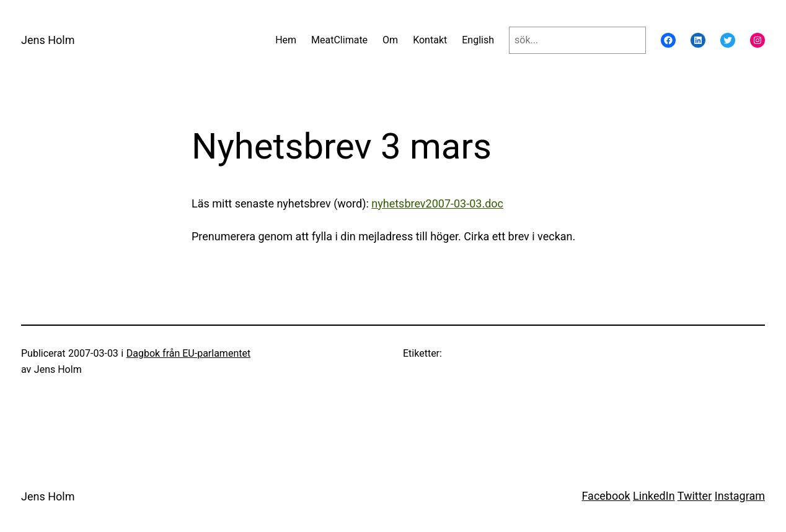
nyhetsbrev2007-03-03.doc (437, 203)
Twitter (695, 496)
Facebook (606, 496)
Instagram (740, 496)
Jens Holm (48, 40)
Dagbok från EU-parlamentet (188, 353)
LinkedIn (654, 496)
